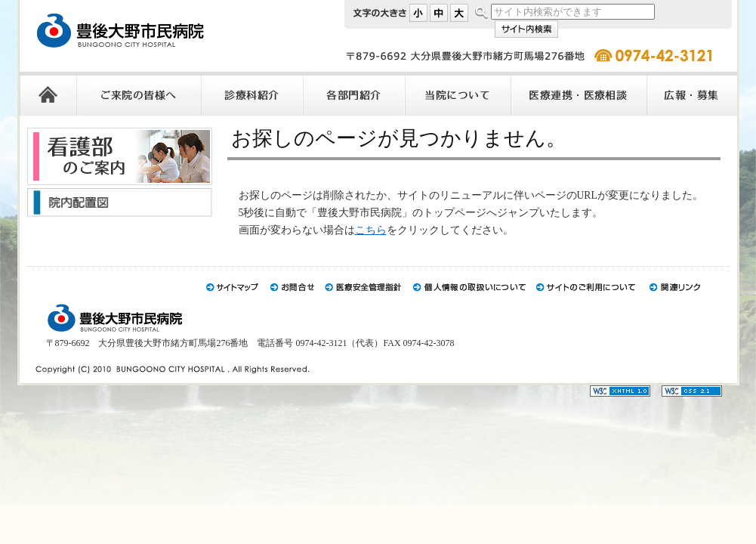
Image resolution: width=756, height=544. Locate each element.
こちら (371, 230)
